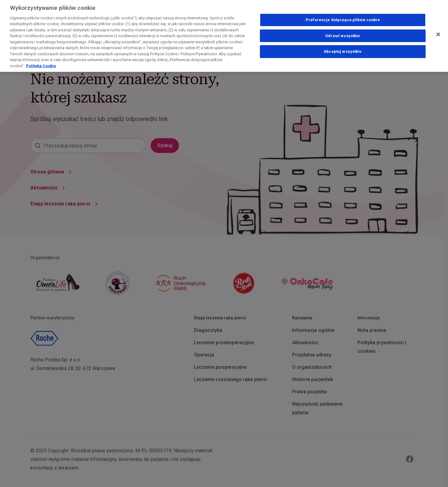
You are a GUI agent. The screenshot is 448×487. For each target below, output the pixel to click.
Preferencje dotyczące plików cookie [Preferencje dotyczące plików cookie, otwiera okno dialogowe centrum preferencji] (343, 17)
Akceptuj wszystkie (343, 49)
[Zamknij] (438, 32)
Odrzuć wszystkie (343, 33)
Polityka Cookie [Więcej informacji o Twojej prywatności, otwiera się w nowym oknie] (41, 63)
